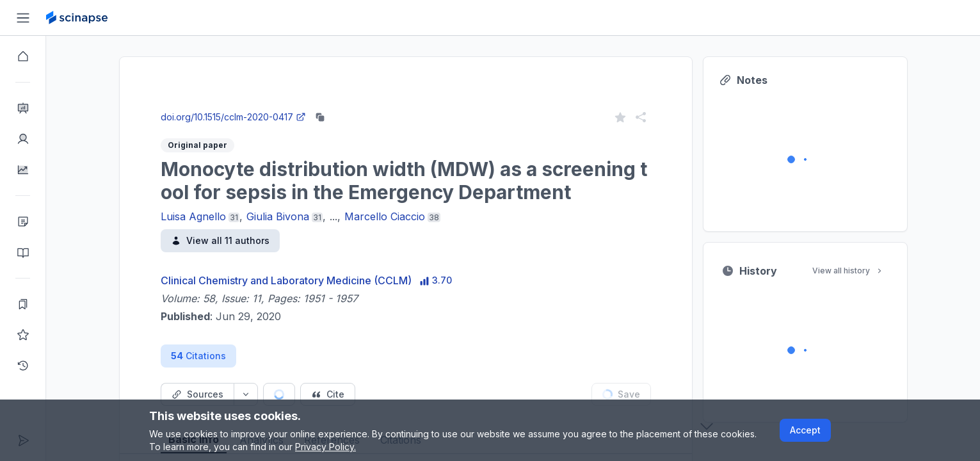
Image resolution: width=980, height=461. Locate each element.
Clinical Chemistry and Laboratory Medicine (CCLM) (286, 280)
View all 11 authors (220, 240)
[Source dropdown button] (246, 394)
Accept (805, 430)
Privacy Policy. (325, 447)
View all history (848, 271)
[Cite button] (328, 394)
